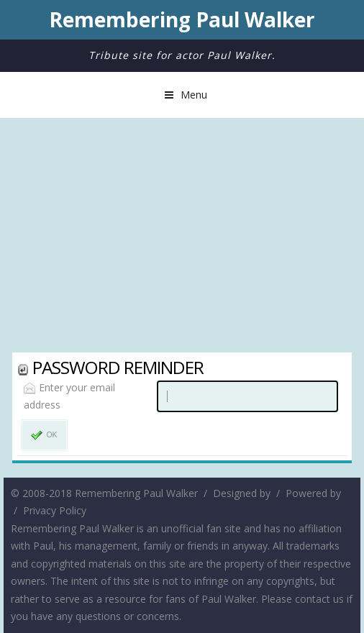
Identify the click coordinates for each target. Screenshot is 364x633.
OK (44, 435)
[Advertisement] (182, 237)
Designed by (242, 493)
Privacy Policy (55, 510)
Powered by (313, 493)
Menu (194, 95)
